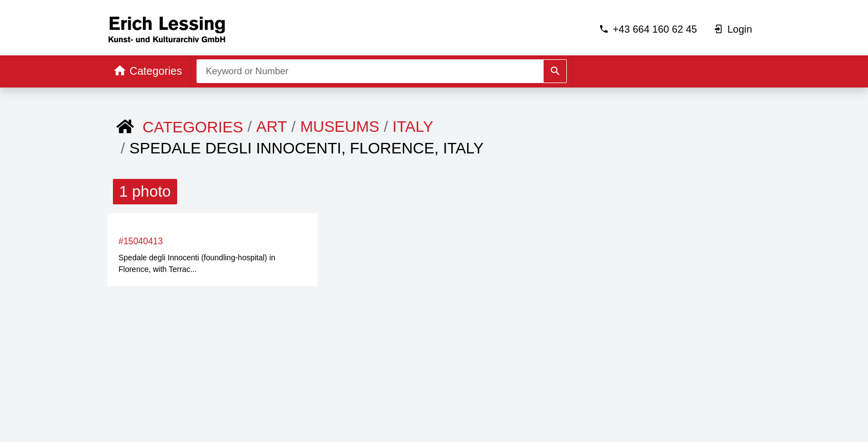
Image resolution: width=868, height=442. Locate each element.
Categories (193, 127)
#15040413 (141, 241)
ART (272, 127)
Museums (340, 127)
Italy (413, 127)
